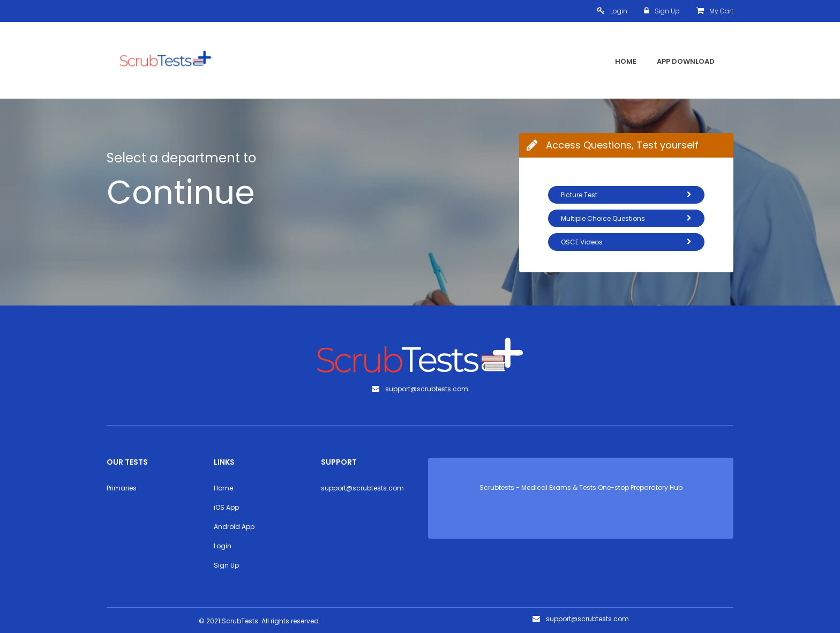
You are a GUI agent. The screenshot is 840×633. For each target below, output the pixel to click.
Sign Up (662, 11)
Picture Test (626, 195)
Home (626, 61)
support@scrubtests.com (362, 488)
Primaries (122, 488)
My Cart (715, 11)
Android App (234, 527)
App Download (686, 61)
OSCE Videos (626, 242)
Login (612, 11)
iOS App (226, 507)
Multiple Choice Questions (626, 218)
